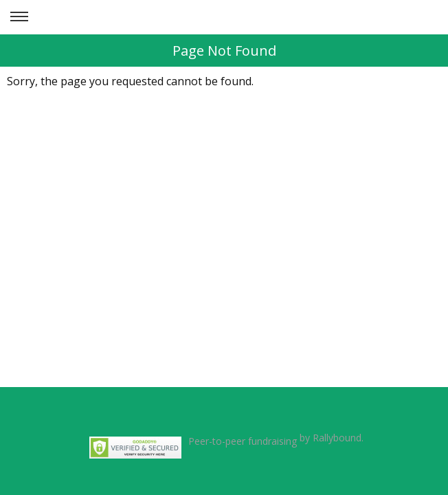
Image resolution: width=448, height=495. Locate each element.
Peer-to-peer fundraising (243, 441)
